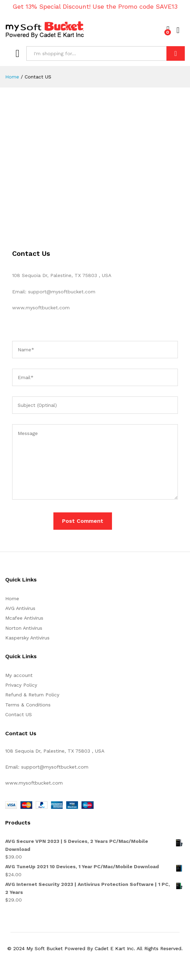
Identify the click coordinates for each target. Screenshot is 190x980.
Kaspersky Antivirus (27, 638)
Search (176, 53)
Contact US (19, 714)
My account (19, 675)
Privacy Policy (21, 685)
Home (12, 598)
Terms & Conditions (28, 705)
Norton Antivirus (24, 628)
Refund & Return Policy (32, 695)
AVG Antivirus (20, 608)
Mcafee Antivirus (24, 618)
